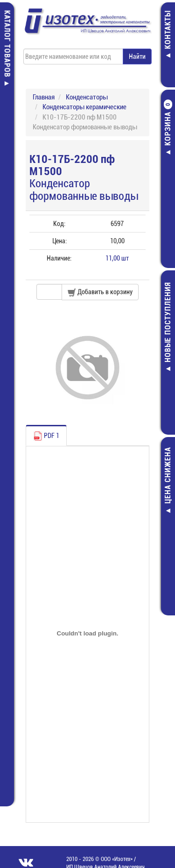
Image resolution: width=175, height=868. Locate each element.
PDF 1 (46, 436)
